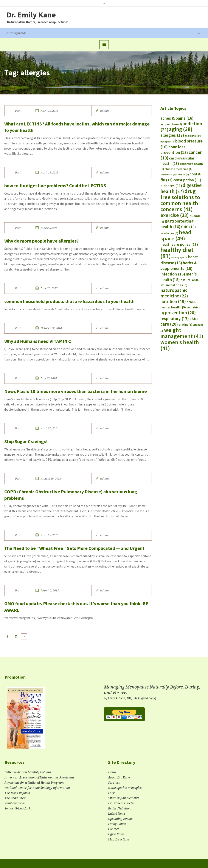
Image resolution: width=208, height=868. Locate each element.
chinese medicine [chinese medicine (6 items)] (179, 169)
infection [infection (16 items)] (173, 274)
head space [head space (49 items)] (176, 235)
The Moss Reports (17, 793)
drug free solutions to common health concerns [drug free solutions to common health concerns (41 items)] (180, 200)
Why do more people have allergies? (41, 241)
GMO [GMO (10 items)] (188, 227)
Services (114, 783)
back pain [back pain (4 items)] (168, 142)
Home (112, 772)
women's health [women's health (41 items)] (180, 345)
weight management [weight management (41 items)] (182, 333)
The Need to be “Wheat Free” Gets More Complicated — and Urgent (74, 548)
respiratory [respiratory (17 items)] (175, 318)
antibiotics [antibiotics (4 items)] (193, 136)
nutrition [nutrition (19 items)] (173, 302)
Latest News (117, 814)
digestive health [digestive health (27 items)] (181, 188)
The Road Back (15, 798)
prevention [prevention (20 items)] (180, 313)
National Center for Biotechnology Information (37, 788)
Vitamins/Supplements (124, 798)
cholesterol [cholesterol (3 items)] (168, 175)
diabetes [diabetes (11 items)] (171, 186)
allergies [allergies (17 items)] (172, 135)
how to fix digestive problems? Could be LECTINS (55, 186)
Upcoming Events (120, 819)
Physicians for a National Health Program (34, 783)
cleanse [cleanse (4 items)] (183, 174)
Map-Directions (119, 839)
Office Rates (116, 834)
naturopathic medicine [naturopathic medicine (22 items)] (174, 293)
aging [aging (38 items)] (181, 129)
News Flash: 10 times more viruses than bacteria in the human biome (76, 391)
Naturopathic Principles (125, 788)
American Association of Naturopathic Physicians (39, 777)
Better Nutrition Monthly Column (28, 772)
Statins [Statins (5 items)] (185, 325)
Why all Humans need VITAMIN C (38, 341)
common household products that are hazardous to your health (69, 301)
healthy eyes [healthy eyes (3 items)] (179, 258)
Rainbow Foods (15, 803)
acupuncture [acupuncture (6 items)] (171, 124)
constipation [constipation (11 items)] (187, 180)
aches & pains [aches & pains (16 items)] (177, 118)
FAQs (112, 793)
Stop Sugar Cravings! (26, 441)
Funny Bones (117, 824)
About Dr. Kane (119, 777)
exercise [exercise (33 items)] (175, 215)
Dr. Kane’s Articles (121, 803)
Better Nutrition (119, 808)
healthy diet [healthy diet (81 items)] (177, 253)
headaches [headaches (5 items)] (169, 233)
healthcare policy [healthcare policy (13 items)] (179, 244)
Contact (113, 829)
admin (104, 111)
